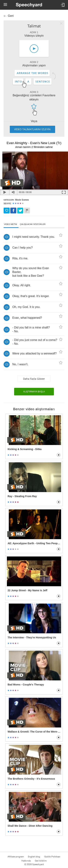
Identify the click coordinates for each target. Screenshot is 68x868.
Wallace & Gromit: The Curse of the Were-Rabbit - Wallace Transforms (34, 732)
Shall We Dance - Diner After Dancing (30, 826)
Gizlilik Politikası (52, 857)
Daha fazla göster (34, 379)
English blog (34, 857)
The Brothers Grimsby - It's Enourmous (31, 779)
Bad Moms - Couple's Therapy (26, 685)
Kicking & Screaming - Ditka (25, 449)
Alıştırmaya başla (34, 392)
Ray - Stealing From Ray (22, 496)
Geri (11, 16)
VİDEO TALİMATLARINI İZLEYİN (32, 129)
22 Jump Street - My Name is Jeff (27, 590)
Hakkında (26, 861)
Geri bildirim (41, 861)
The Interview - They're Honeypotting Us (32, 637)
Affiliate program (16, 857)
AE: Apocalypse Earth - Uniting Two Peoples (34, 543)
